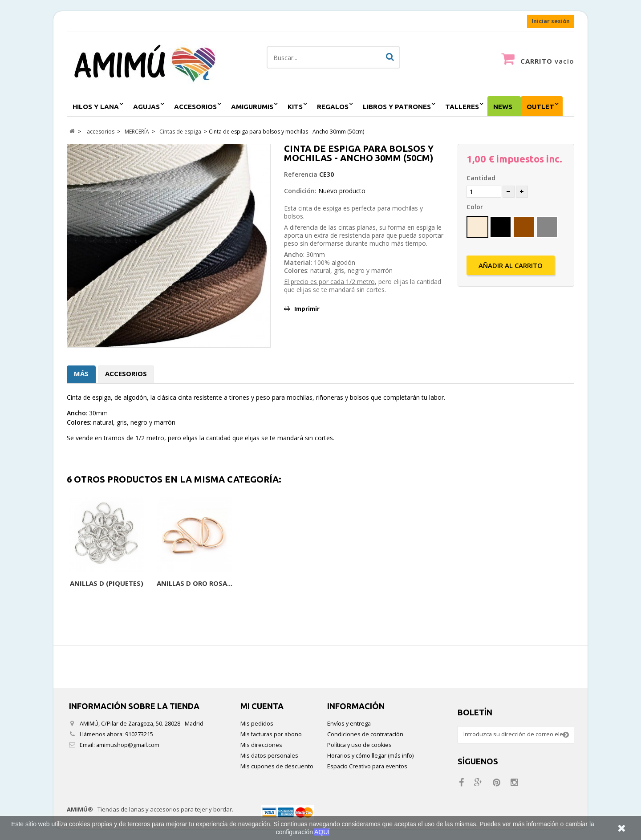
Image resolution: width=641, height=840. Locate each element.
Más (81, 373)
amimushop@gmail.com (128, 745)
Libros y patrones (397, 107)
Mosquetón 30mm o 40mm (283, 587)
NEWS (503, 107)
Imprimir (307, 308)
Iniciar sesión (551, 21)
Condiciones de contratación (365, 734)
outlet (540, 107)
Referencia (301, 174)
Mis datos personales (269, 756)
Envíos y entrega (349, 724)
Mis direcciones (261, 745)
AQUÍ (322, 832)
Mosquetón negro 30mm (371, 587)
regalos (333, 107)
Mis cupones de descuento (277, 766)
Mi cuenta (262, 706)
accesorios (195, 107)
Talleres (462, 107)
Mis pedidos (257, 724)
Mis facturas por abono (271, 734)
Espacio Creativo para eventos (367, 766)
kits (295, 107)
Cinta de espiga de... (107, 583)
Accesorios (126, 373)
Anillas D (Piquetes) (459, 583)
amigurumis (252, 107)
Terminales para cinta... (195, 587)
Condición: (300, 191)
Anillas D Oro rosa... (547, 583)
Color (476, 207)
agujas (146, 107)
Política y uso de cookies (359, 745)
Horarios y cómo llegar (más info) (370, 756)
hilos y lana (96, 107)
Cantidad (481, 178)
